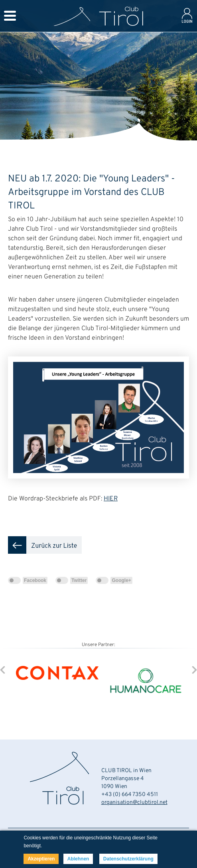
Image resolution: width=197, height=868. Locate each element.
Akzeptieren (41, 859)
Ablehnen (78, 859)
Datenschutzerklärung (128, 859)
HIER (111, 499)
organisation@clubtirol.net (134, 803)
